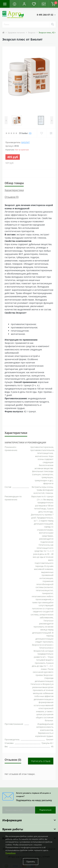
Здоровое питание (16, 33)
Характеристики (14, 190)
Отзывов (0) (12, 197)
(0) (30, 133)
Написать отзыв (41, 761)
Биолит (26, 142)
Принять (31, 862)
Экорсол (32, 33)
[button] (24, 4)
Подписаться (45, 810)
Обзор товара (14, 183)
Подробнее (11, 853)
